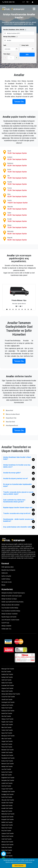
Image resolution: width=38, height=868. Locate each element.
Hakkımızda (5, 573)
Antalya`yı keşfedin (6, 626)
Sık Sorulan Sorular (7, 582)
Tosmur (19, 189)
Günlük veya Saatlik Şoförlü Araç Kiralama (12, 602)
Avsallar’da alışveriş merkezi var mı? (19, 479)
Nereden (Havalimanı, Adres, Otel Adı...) (15, 30)
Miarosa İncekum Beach (11, 414)
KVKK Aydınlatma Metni (8, 567)
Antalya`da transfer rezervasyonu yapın (12, 596)
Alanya (19, 226)
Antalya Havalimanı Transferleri (10, 614)
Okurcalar (19, 208)
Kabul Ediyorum (19, 866)
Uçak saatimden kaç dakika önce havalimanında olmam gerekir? (19, 501)
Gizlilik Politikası (6, 579)
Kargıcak (19, 239)
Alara (19, 196)
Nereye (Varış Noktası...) (10, 37)
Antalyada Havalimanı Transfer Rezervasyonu (13, 593)
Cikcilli (19, 152)
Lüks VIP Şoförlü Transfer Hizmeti (10, 620)
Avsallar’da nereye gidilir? (19, 473)
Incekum (19, 158)
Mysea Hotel (8, 410)
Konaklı (19, 220)
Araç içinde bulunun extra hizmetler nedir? (19, 527)
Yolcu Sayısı (7, 54)
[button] (7, 309)
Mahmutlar (19, 233)
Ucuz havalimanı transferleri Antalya (11, 611)
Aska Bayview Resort (11, 425)
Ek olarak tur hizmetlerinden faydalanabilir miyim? (19, 486)
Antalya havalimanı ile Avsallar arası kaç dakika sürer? (19, 466)
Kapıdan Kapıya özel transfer (9, 617)
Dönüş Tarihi (24, 45)
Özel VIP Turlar (5, 623)
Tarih (5, 45)
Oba (19, 177)
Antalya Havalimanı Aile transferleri (10, 605)
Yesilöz (19, 202)
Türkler (19, 214)
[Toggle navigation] (34, 9)
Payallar (19, 183)
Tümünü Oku (19, 102)
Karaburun (19, 165)
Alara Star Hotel (9, 422)
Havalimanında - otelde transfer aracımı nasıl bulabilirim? (19, 521)
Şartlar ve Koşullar (6, 576)
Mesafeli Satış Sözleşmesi (8, 570)
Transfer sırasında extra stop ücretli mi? (19, 514)
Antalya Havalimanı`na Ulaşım (9, 599)
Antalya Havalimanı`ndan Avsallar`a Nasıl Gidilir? (19, 459)
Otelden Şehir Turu (6, 629)
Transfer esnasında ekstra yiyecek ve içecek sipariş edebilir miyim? (19, 494)
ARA (27, 55)
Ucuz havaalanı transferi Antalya (10, 608)
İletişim (3, 585)
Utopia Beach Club (10, 418)
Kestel (19, 171)
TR (27, 2)
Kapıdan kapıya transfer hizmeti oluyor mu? (19, 508)
